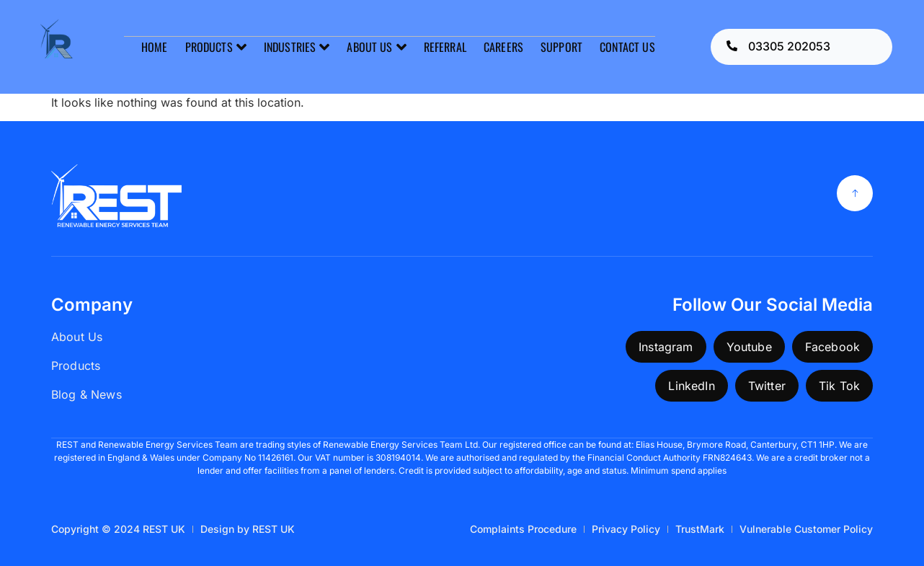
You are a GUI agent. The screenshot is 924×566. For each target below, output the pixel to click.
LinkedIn (691, 386)
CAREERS (503, 47)
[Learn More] (802, 47)
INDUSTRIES (297, 47)
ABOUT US (376, 47)
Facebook (832, 347)
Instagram (666, 347)
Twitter (767, 386)
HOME (155, 47)
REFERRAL (445, 47)
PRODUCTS (215, 47)
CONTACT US (627, 47)
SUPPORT (561, 47)
